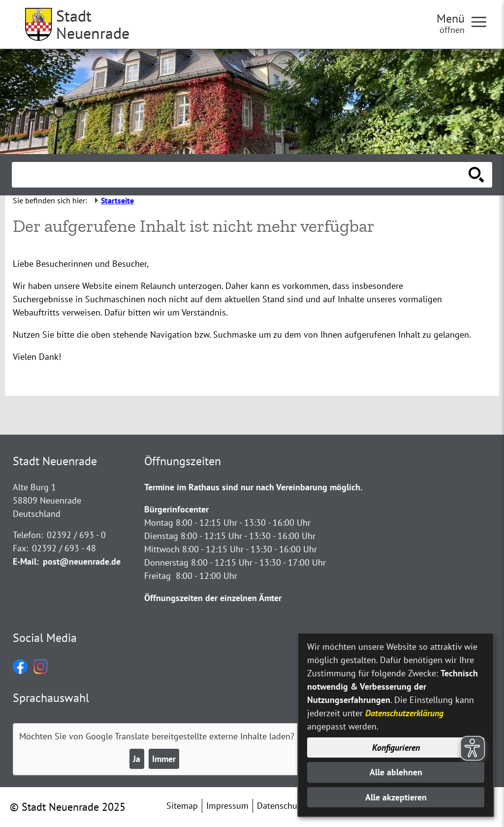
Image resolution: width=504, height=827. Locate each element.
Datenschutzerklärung (404, 713)
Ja (137, 759)
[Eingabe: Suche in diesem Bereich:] (241, 175)
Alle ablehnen (396, 772)
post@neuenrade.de (82, 561)
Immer (164, 759)
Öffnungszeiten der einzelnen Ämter (213, 598)
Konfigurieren (396, 747)
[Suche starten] (476, 175)
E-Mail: (26, 561)
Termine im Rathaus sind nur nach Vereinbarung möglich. (253, 487)
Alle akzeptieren (396, 797)
